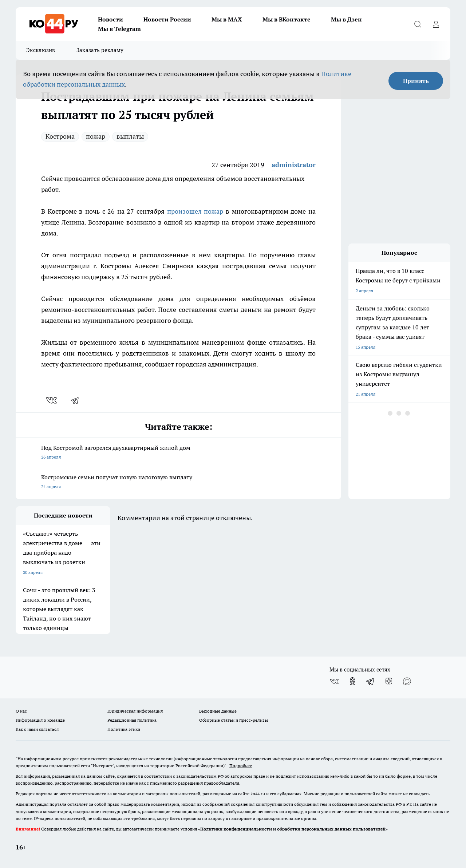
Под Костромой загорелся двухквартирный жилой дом (178, 453)
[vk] (52, 400)
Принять (416, 81)
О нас (21, 711)
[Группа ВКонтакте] (334, 681)
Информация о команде (40, 720)
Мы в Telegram (119, 29)
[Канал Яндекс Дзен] (389, 681)
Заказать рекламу (100, 50)
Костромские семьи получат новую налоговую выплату (178, 482)
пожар (96, 136)
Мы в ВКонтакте (287, 19)
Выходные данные (218, 711)
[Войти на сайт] (436, 24)
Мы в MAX (227, 19)
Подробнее (241, 766)
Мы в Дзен (346, 19)
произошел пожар (195, 211)
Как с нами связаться (37, 729)
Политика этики (124, 729)
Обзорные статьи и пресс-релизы (234, 720)
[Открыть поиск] (418, 24)
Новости (110, 19)
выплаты (130, 136)
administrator (294, 165)
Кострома (60, 136)
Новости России (167, 19)
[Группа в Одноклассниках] (352, 681)
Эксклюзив (41, 50)
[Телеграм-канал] (371, 681)
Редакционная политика (132, 720)
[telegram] (77, 400)
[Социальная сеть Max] (407, 681)
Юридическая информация (135, 711)
